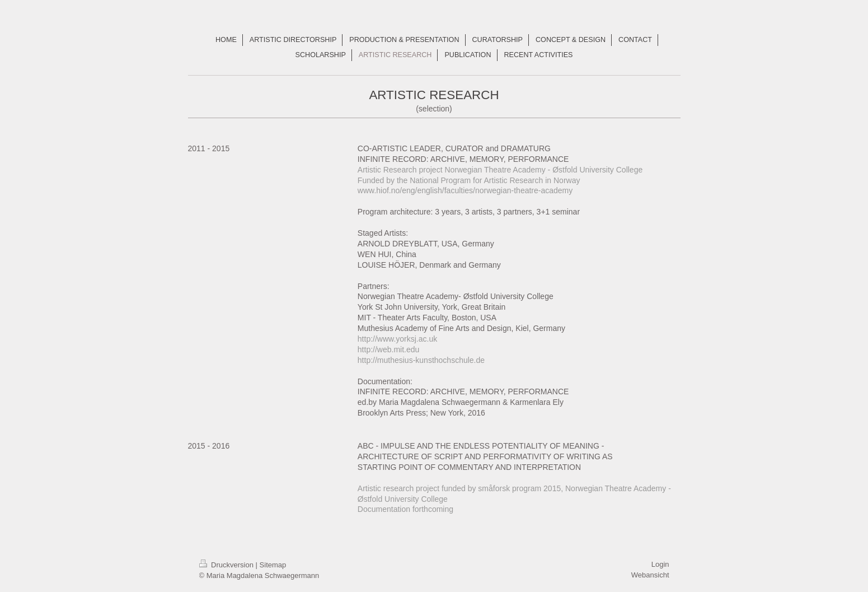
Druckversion (227, 565)
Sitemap (273, 565)
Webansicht (650, 575)
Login (660, 564)
